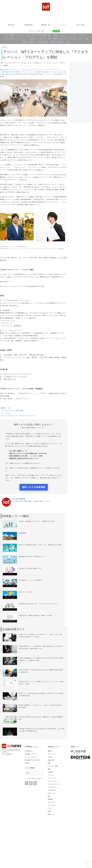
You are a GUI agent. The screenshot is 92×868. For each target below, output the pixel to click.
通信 (49, 39)
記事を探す (12, 25)
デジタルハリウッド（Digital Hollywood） (36, 72)
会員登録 (56, 31)
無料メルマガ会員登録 (34, 487)
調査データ (51, 814)
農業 (50, 36)
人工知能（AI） (33, 39)
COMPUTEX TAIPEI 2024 (57, 42)
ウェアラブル (73, 39)
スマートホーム (83, 36)
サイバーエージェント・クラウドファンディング (19, 416)
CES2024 (25, 42)
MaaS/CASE (51, 760)
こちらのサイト (20, 398)
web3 (87, 39)
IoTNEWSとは (29, 751)
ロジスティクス (20, 36)
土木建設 (56, 36)
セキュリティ (63, 39)
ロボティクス (42, 39)
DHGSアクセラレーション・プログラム (17, 70)
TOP (2, 63)
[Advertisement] (32, 17)
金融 (34, 36)
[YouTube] (35, 783)
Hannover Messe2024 (43, 42)
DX (7, 36)
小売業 (28, 36)
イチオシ (68, 42)
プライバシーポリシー (31, 757)
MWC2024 (32, 42)
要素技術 (55, 39)
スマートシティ (72, 36)
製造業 (12, 36)
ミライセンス (6, 413)
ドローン (81, 39)
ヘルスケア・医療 (42, 36)
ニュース (8, 63)
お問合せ (27, 763)
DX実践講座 (29, 25)
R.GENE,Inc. (9, 754)
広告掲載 (32, 31)
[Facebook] (27, 783)
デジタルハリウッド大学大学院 (13, 411)
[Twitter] (31, 783)
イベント (63, 25)
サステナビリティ (22, 39)
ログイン (49, 31)
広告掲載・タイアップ (31, 754)
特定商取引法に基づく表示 (32, 760)
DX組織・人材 (46, 25)
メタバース (63, 36)
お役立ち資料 (81, 25)
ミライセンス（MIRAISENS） (55, 74)
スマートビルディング (10, 39)
